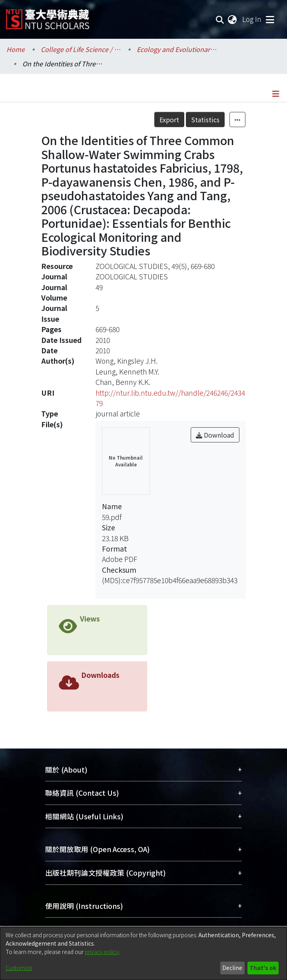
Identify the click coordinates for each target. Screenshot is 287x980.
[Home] (48, 16)
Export (169, 120)
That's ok (263, 968)
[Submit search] (220, 19)
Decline (232, 968)
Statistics (205, 120)
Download (215, 435)
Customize (19, 968)
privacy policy (102, 952)
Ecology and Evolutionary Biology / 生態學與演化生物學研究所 (177, 49)
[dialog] (143, 953)
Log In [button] (252, 19)
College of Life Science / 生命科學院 (81, 49)
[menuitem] (233, 19)
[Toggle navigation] (270, 19)
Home (16, 49)
